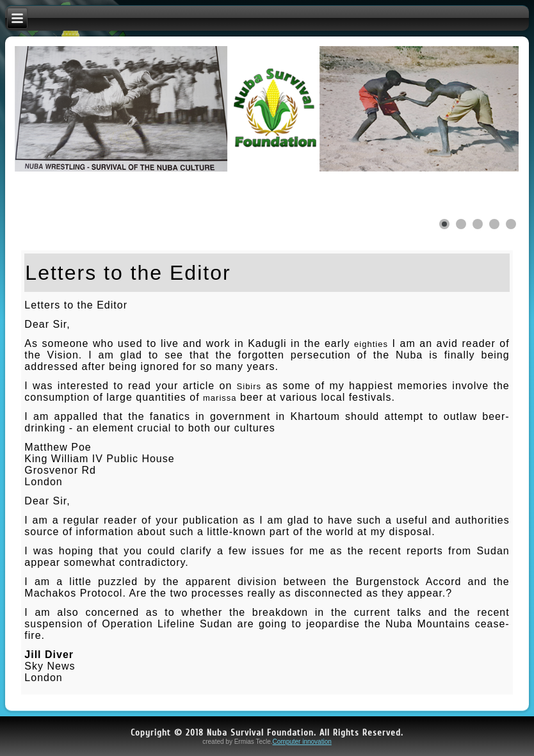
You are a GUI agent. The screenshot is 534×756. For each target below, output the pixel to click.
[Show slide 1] (444, 224)
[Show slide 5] (511, 224)
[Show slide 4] (494, 224)
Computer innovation (302, 742)
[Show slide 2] (461, 224)
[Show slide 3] (478, 224)
